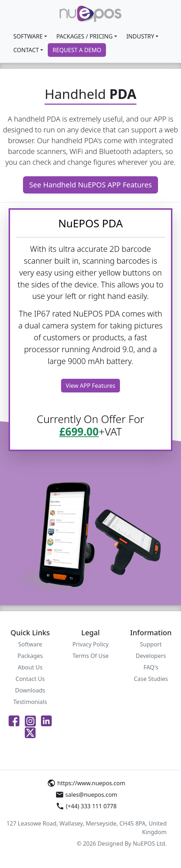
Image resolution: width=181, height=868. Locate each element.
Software (30, 644)
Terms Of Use (91, 656)
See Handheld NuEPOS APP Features (90, 185)
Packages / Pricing (85, 36)
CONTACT (26, 50)
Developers (151, 656)
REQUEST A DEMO (77, 50)
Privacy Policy (91, 644)
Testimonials (30, 702)
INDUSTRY (140, 36)
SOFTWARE (28, 36)
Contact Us (30, 679)
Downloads (30, 690)
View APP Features (90, 386)
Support (151, 644)
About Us (30, 667)
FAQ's (151, 667)
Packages (30, 656)
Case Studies (151, 679)
